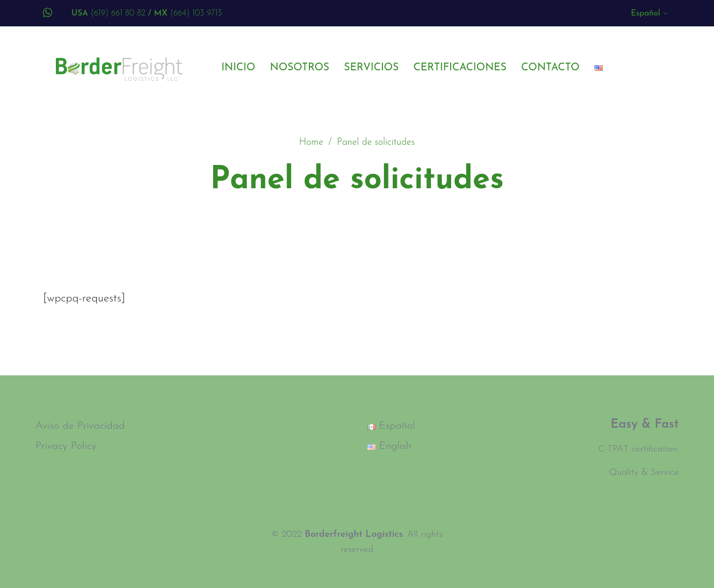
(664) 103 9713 (185, 13)
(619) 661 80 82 (108, 13)
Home (311, 142)
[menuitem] (650, 16)
